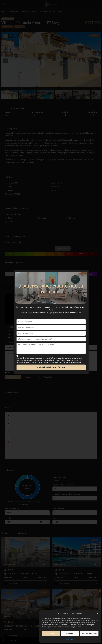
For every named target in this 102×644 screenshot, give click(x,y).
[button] (97, 613)
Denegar (70, 634)
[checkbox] (17, 356)
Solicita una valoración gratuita (51, 367)
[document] (51, 322)
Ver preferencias (89, 634)
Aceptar (51, 634)
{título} (67, 639)
